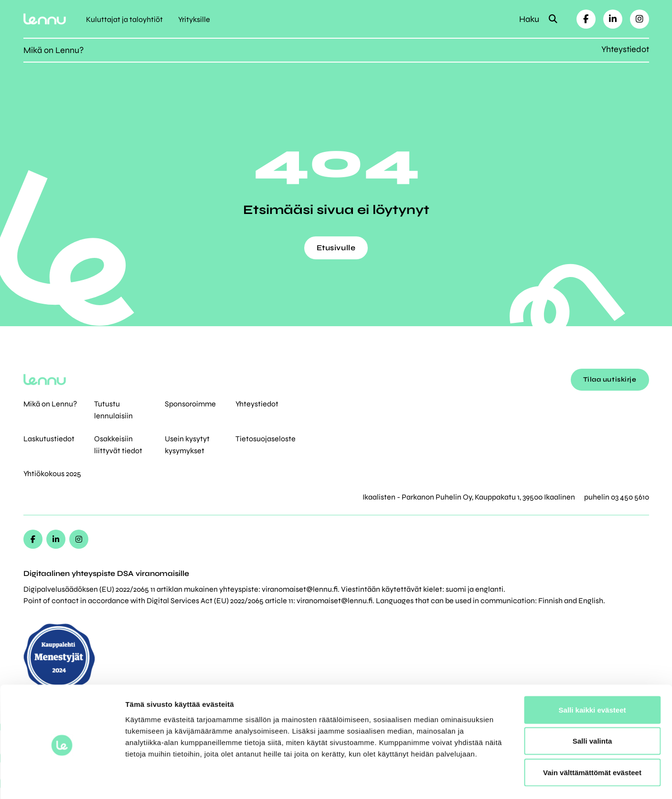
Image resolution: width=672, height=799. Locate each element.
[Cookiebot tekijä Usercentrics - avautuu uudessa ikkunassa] (62, 780)
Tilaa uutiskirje (610, 379)
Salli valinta (592, 705)
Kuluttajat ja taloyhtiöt (124, 19)
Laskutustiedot (49, 439)
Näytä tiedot (511, 780)
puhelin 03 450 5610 (617, 497)
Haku (538, 19)
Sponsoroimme (190, 404)
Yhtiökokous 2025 (52, 474)
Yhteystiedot (625, 49)
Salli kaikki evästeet (592, 674)
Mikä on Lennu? (53, 50)
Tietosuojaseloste (266, 439)
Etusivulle (336, 248)
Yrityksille (194, 19)
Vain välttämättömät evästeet (592, 736)
